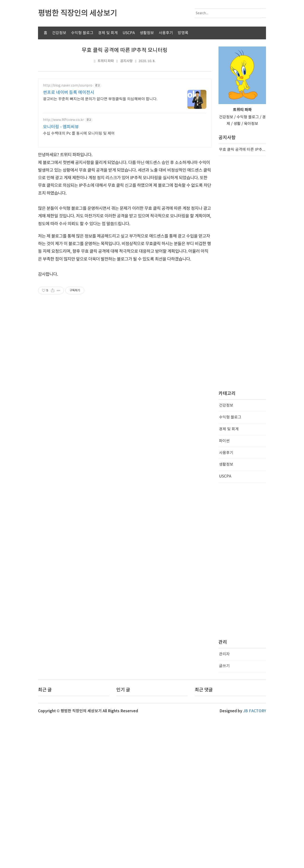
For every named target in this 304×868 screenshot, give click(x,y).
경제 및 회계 (108, 33)
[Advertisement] (125, 266)
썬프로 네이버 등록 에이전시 (69, 93)
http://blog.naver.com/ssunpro (68, 86)
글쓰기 (224, 815)
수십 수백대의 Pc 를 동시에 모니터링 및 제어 (79, 133)
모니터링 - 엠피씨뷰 (61, 127)
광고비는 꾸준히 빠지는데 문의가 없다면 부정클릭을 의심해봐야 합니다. (100, 99)
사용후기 (166, 33)
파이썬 (224, 590)
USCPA (129, 33)
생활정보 (147, 33)
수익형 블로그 (82, 33)
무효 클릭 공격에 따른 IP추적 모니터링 (125, 50)
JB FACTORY (255, 860)
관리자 (224, 804)
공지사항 (126, 61)
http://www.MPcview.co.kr (63, 120)
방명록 (183, 33)
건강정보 (59, 33)
